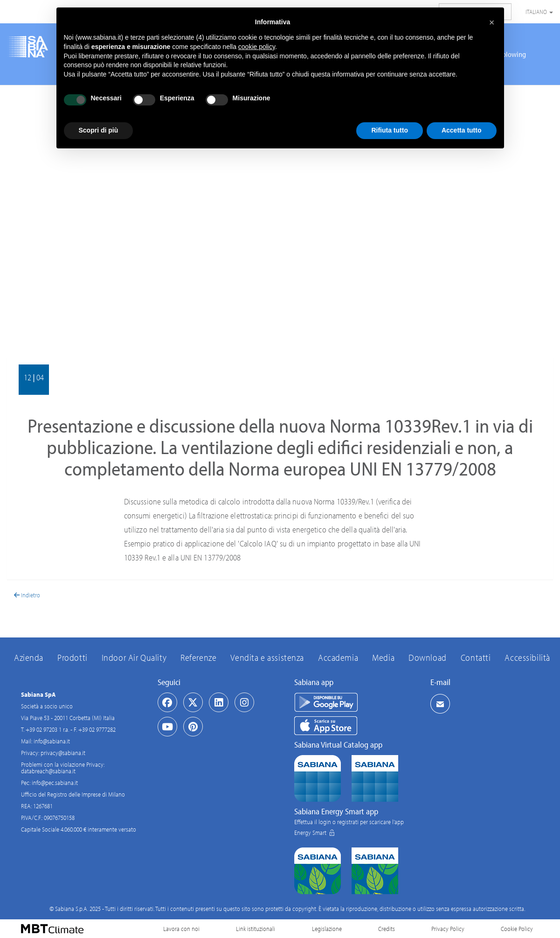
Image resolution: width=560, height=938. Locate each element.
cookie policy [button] (257, 47)
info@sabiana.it (52, 741)
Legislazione (327, 929)
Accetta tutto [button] (462, 130)
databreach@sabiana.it (48, 771)
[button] (492, 22)
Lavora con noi (181, 929)
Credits (387, 929)
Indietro (27, 595)
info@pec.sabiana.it (55, 783)
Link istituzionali (256, 929)
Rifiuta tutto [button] (390, 130)
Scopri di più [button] (99, 130)
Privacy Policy (448, 929)
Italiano (539, 12)
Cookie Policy (517, 929)
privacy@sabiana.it (63, 753)
